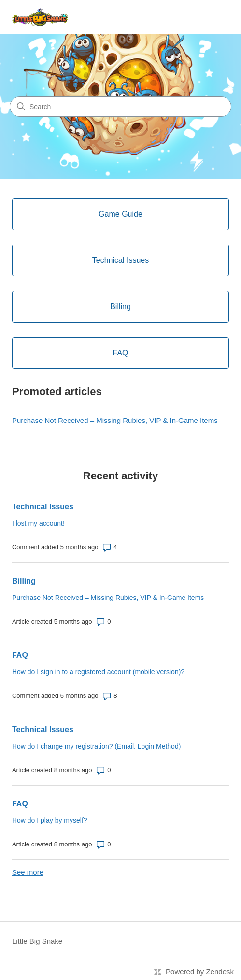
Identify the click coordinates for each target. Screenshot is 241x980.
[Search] (120, 107)
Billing (24, 581)
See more (28, 872)
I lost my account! (38, 523)
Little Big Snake (37, 941)
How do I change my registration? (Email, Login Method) (96, 746)
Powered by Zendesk (200, 972)
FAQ (20, 655)
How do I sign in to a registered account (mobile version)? (98, 672)
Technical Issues (43, 507)
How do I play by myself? (50, 820)
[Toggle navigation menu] (212, 17)
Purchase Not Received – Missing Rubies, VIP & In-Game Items (115, 420)
